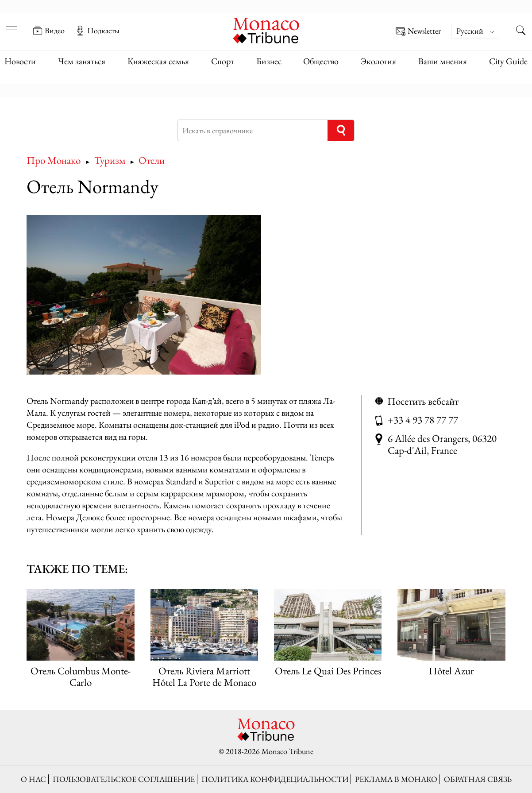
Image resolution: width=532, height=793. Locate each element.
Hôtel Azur (451, 671)
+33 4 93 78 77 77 (423, 420)
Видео (49, 31)
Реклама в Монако (396, 779)
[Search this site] (521, 31)
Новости (20, 61)
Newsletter (418, 32)
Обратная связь (478, 779)
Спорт (223, 61)
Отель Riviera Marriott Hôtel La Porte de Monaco (204, 676)
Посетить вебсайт (423, 401)
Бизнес (269, 61)
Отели (152, 160)
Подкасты (97, 31)
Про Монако (54, 160)
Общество (321, 61)
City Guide (508, 61)
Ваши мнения (443, 61)
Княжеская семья (158, 61)
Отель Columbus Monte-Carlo (81, 676)
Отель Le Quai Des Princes (328, 671)
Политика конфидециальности (275, 779)
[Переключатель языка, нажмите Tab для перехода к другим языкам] (475, 32)
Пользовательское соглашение (124, 779)
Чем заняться (82, 61)
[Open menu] (11, 24)
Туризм (110, 160)
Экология (378, 61)
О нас (33, 779)
